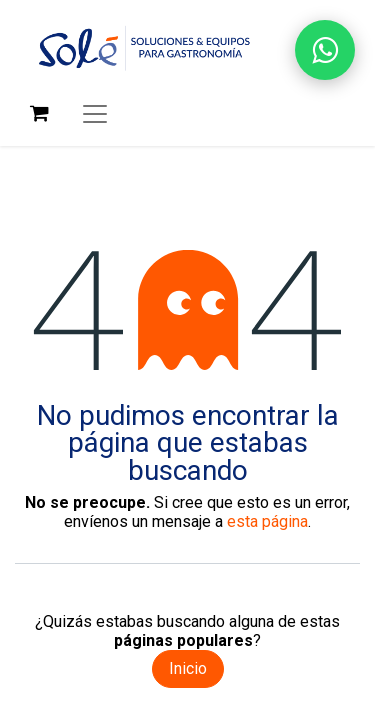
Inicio (188, 668)
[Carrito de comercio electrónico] (39, 113)
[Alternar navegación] (95, 113)
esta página (267, 521)
